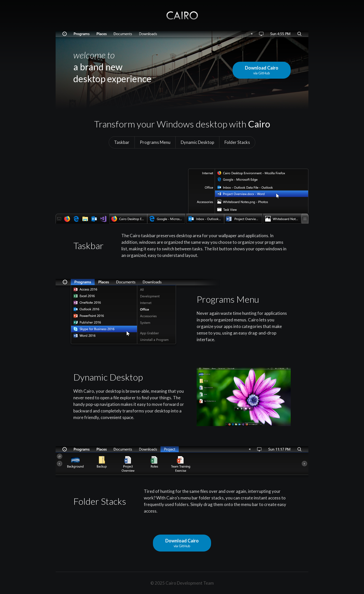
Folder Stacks (237, 142)
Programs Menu (155, 142)
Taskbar (122, 142)
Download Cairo (262, 70)
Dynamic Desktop (197, 142)
